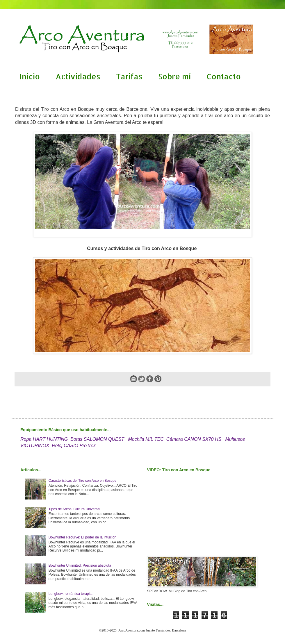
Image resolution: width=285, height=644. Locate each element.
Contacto (224, 76)
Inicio (30, 76)
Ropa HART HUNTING (44, 439)
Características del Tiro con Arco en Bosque (82, 481)
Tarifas (129, 76)
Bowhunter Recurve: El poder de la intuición (82, 537)
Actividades (78, 76)
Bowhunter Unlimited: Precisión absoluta (80, 565)
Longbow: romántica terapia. (71, 594)
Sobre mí (174, 76)
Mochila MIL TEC (146, 439)
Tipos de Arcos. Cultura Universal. (75, 509)
